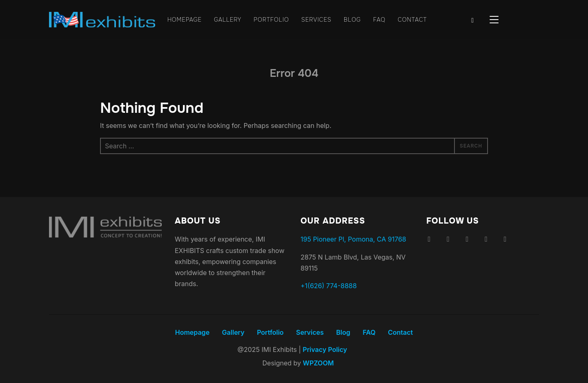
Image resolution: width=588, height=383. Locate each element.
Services (318, 20)
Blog (355, 20)
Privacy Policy (324, 350)
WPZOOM (317, 363)
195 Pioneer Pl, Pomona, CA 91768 (352, 239)
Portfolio (271, 20)
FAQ (382, 20)
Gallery (226, 20)
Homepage (181, 20)
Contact (416, 20)
